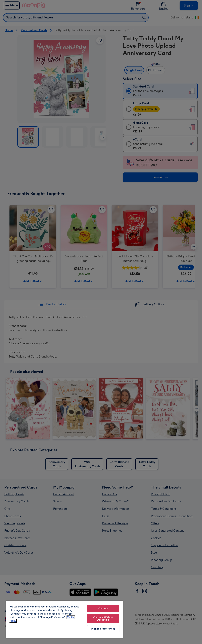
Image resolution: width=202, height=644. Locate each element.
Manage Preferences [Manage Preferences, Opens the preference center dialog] (103, 629)
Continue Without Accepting (103, 619)
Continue (103, 608)
